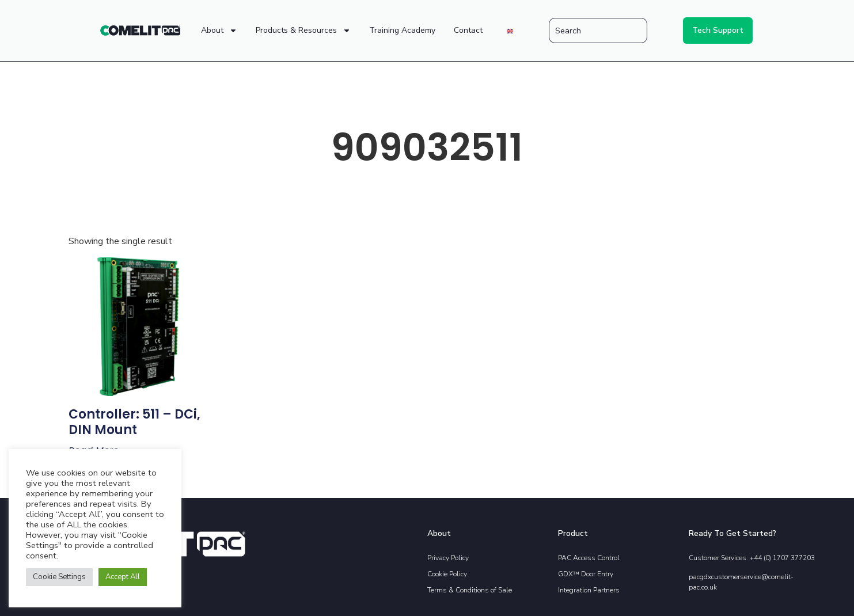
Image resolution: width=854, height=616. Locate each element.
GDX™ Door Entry (586, 574)
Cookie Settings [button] (59, 577)
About (219, 31)
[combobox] (598, 31)
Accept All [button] (123, 577)
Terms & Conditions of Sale (470, 590)
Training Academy (402, 30)
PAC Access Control (589, 558)
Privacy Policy (448, 558)
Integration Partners (589, 590)
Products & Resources (303, 31)
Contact (468, 30)
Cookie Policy (447, 574)
